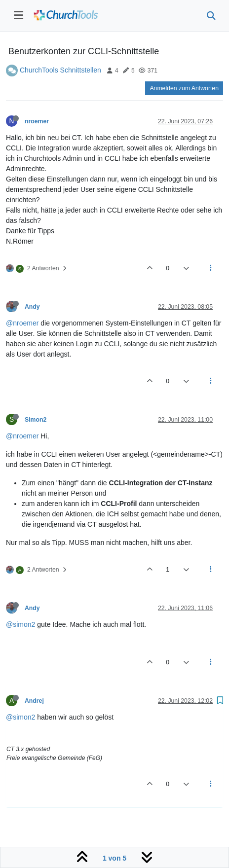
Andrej (34, 701)
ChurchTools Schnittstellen (60, 70)
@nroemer (22, 323)
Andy (32, 307)
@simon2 (20, 624)
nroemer (37, 121)
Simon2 (36, 420)
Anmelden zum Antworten (184, 88)
